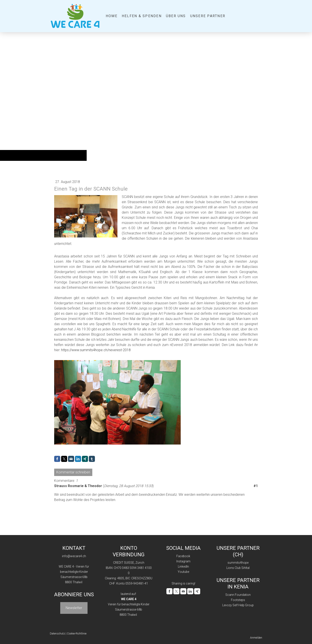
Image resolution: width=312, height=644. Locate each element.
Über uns (176, 16)
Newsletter (74, 608)
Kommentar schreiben (73, 472)
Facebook (183, 556)
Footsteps (238, 600)
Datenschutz (57, 633)
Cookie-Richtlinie (77, 633)
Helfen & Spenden (142, 16)
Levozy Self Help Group (238, 605)
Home (112, 16)
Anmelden (256, 638)
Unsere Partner (208, 16)
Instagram (183, 561)
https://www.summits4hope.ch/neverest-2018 (96, 350)
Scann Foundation (238, 595)
